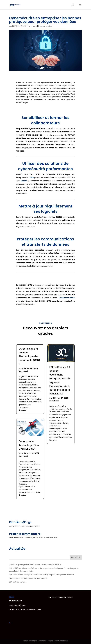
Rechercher (76, 557)
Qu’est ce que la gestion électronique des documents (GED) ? (29, 356)
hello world (15, 526)
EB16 (14, 26)
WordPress (63, 641)
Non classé (32, 26)
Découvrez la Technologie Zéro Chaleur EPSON (29, 445)
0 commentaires (45, 26)
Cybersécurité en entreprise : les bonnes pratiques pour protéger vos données (41, 575)
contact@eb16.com (17, 605)
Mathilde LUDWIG (66, 597)
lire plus (22, 410)
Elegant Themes (39, 641)
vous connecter (26, 538)
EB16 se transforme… (17, 582)
